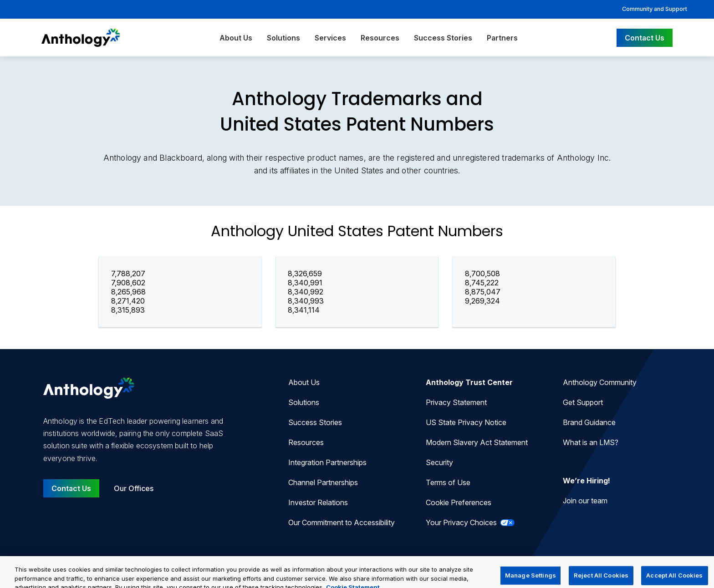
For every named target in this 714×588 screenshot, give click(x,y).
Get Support (583, 402)
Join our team (585, 501)
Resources (380, 38)
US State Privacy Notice (466, 422)
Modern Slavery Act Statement (477, 442)
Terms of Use (448, 482)
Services (330, 38)
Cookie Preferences (459, 502)
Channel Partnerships (323, 482)
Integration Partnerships (327, 462)
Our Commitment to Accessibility (342, 522)
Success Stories (443, 38)
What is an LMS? (591, 442)
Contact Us (645, 38)
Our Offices (134, 488)
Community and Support (655, 9)
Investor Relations (318, 502)
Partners (502, 38)
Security (439, 462)
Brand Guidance (589, 422)
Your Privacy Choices (470, 522)
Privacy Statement (456, 402)
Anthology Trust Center (469, 382)
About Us (236, 38)
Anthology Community (600, 382)
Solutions (283, 38)
